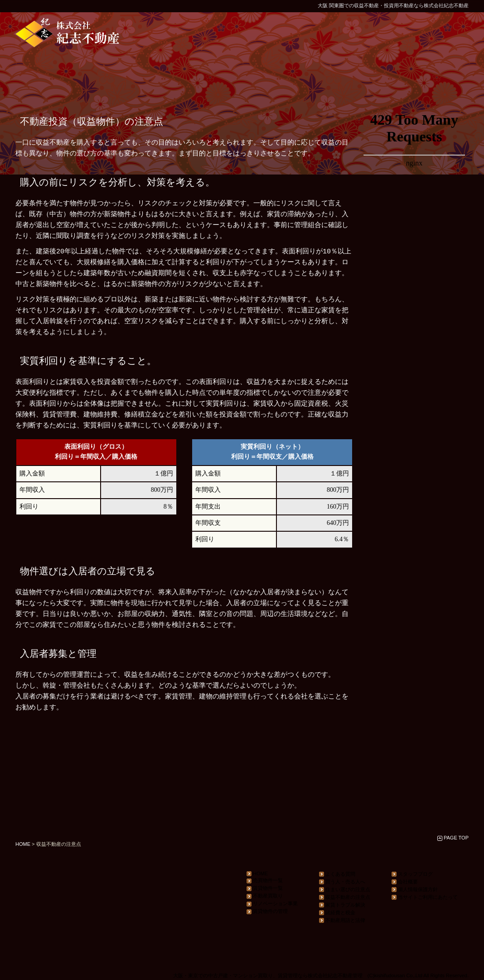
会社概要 (405, 882)
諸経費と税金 (337, 913)
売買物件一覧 (265, 881)
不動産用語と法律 (342, 920)
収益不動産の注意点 (345, 897)
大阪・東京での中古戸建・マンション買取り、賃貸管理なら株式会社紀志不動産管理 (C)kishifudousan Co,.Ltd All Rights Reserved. (321, 975)
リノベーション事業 (272, 904)
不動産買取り (265, 896)
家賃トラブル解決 (342, 905)
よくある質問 (337, 874)
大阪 (323, 5)
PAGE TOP (456, 838)
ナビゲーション (414, 471)
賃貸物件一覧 (265, 888)
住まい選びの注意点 (345, 890)
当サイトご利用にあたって (425, 897)
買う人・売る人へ (342, 882)
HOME (23, 844)
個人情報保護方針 (415, 890)
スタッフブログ (412, 874)
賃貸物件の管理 (267, 911)
